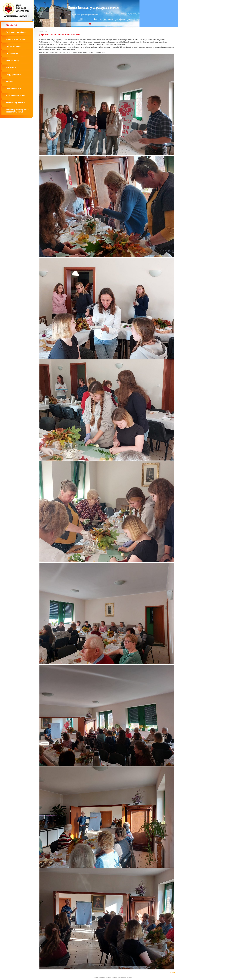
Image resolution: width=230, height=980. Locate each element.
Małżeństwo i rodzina (15, 96)
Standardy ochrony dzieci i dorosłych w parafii (18, 111)
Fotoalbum (11, 67)
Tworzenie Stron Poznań (102, 978)
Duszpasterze (12, 53)
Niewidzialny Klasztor (16, 103)
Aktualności (11, 25)
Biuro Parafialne (13, 46)
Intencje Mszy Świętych (17, 39)
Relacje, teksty (12, 60)
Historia (9, 81)
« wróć (173, 973)
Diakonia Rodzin (13, 89)
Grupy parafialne (13, 74)
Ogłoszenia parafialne (16, 32)
